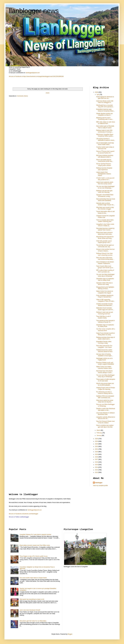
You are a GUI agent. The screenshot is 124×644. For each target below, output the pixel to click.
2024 (97, 441)
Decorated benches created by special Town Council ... (105, 229)
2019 (97, 454)
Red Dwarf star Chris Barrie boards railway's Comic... (105, 372)
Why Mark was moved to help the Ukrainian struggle (105, 208)
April (98, 95)
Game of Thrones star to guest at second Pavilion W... (105, 152)
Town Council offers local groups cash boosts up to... (105, 267)
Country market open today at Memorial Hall (105, 148)
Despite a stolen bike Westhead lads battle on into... (106, 409)
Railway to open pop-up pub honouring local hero (105, 313)
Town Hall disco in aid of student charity (103, 317)
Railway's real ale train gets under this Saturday (104, 191)
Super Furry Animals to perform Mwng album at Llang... (106, 334)
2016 (97, 462)
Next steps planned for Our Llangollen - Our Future (104, 346)
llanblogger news (34, 11)
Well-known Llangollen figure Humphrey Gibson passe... (105, 135)
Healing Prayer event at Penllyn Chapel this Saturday (106, 388)
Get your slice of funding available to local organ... (105, 355)
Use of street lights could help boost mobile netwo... (105, 144)
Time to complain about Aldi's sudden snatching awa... (105, 221)
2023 (97, 444)
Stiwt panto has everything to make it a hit (32, 599)
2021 (97, 449)
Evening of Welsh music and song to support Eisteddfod (105, 363)
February (99, 433)
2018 (97, 457)
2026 (97, 92)
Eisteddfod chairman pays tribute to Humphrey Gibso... (105, 110)
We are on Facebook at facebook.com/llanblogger (24, 514)
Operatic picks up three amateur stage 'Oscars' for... (105, 204)
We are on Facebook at (16, 76)
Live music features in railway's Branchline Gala (105, 414)
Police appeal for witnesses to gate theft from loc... (105, 98)
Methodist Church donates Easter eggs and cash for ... (105, 309)
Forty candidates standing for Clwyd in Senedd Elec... (105, 296)
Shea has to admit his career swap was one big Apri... (105, 401)
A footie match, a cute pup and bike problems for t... (105, 179)
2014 (97, 467)
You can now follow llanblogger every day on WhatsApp (105, 275)
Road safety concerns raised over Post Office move (35, 545)
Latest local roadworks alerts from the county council (105, 183)
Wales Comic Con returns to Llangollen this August (105, 292)
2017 (97, 459)
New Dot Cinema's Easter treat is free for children (105, 422)
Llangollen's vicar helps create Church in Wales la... (105, 225)
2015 (97, 465)
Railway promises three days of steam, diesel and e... (106, 338)
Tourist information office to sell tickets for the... (105, 212)
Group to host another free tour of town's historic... (105, 250)
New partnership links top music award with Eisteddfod (106, 200)
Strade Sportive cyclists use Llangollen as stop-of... (104, 114)
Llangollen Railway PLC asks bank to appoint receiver (35, 535)
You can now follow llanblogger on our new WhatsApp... (105, 187)
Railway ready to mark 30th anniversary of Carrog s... (105, 131)
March (99, 430)
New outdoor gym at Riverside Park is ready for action (105, 127)
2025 (97, 439)
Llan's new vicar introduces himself (30, 610)
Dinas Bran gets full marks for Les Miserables (33, 621)
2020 (97, 452)
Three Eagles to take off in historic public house (34, 556)
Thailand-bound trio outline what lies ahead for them (104, 351)
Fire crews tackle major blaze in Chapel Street (33, 578)
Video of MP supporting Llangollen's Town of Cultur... (106, 300)
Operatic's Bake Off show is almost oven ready (104, 284)
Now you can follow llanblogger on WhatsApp (105, 405)
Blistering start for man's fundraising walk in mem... (105, 119)
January (99, 435)
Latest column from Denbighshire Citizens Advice (104, 174)
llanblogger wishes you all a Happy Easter (104, 359)
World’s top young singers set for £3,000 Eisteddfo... (105, 384)
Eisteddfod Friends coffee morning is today (104, 342)
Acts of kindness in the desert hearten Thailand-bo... (105, 263)
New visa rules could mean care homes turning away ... (105, 258)
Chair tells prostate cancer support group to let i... (104, 242)
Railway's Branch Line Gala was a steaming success (104, 254)
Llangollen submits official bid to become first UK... (106, 418)
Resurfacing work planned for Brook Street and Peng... (105, 237)
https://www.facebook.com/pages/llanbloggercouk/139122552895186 (43, 76)
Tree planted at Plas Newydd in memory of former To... (106, 321)
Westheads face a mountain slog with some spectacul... (105, 106)
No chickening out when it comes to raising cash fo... (105, 393)
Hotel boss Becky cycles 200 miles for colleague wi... (105, 102)
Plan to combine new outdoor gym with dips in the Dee (105, 426)
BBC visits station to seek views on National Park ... (106, 123)
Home (48, 93)
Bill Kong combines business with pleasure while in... (105, 156)
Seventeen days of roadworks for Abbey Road (105, 326)
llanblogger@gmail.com (33, 73)
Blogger (70, 634)
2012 (97, 472)
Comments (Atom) (22, 96)
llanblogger (99, 483)
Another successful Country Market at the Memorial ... (105, 305)
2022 (97, 446)
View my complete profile (100, 486)
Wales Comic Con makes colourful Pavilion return (104, 367)
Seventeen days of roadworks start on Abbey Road (105, 279)
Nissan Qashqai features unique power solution (104, 165)
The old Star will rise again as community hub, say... (105, 246)
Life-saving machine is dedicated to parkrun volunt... (106, 139)
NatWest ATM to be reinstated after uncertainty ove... (105, 397)
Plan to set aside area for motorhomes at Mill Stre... (105, 160)
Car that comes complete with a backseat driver (106, 330)
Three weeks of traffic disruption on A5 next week (106, 380)
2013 (97, 470)
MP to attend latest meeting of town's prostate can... (105, 271)
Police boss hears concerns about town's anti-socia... (104, 233)
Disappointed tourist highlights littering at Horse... (105, 288)
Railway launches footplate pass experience (104, 169)
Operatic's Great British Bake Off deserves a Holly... (105, 196)
